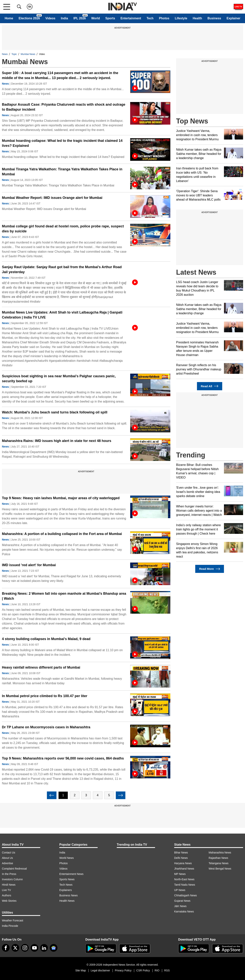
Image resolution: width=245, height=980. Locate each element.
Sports (110, 18)
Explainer (234, 18)
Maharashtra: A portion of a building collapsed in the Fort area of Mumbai (62, 534)
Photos (164, 18)
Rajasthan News (218, 858)
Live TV (6, 890)
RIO (157, 970)
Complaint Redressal (14, 869)
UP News (180, 890)
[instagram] (25, 948)
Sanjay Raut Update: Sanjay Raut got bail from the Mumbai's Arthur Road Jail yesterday (62, 269)
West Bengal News (220, 869)
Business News (69, 895)
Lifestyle (181, 18)
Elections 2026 (29, 18)
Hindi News (9, 885)
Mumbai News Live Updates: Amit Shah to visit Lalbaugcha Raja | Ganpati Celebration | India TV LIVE (62, 315)
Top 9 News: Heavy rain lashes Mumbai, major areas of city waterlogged (61, 498)
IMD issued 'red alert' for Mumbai (29, 565)
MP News (180, 874)
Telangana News (219, 863)
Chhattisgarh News (185, 895)
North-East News (184, 879)
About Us (7, 858)
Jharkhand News (184, 869)
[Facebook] (6, 948)
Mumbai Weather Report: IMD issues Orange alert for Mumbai (52, 198)
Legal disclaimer (100, 970)
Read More (209, 569)
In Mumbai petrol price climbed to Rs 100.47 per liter (45, 696)
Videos (50, 18)
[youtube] (34, 948)
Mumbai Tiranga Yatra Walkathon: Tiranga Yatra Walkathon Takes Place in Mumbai (62, 172)
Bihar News (181, 853)
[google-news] (54, 948)
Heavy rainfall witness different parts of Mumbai (41, 667)
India (64, 18)
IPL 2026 (80, 18)
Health (197, 18)
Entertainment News (71, 874)
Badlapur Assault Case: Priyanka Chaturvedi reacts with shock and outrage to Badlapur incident (64, 107)
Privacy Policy (123, 970)
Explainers (66, 890)
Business (214, 18)
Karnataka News (184, 911)
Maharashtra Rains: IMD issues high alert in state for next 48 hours (57, 441)
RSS (167, 970)
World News (67, 858)
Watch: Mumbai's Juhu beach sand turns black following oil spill (55, 412)
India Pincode (10, 926)
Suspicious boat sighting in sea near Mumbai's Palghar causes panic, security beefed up (59, 379)
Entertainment (131, 18)
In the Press (9, 874)
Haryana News (183, 863)
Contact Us (9, 853)
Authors (7, 895)
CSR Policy (143, 970)
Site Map (80, 970)
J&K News (180, 906)
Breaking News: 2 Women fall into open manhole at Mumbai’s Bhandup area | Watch (64, 596)
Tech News (66, 885)
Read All (210, 386)
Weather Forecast (13, 920)
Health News (67, 901)
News (5, 54)
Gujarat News (182, 901)
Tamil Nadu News (185, 885)
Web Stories (9, 901)
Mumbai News (28, 54)
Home (9, 18)
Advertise (7, 863)
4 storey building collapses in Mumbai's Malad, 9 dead (46, 639)
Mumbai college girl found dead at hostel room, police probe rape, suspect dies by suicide (63, 229)
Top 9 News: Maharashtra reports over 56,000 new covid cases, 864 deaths (63, 758)
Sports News (67, 879)
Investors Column (12, 879)
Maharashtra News (220, 853)
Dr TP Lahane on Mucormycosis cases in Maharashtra (46, 727)
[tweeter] (15, 948)
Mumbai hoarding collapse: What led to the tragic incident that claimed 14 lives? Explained (62, 143)
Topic (14, 54)
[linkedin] (44, 948)
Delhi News (181, 858)
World (96, 18)
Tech (150, 18)
